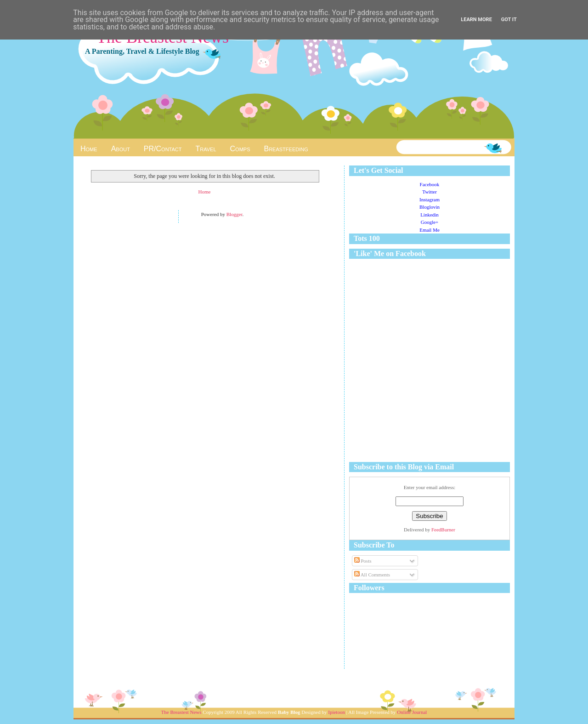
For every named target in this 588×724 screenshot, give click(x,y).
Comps (240, 149)
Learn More (476, 20)
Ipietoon (336, 712)
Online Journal (412, 712)
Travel (206, 149)
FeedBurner (443, 530)
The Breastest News (181, 712)
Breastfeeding (286, 149)
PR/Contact (163, 149)
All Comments (372, 575)
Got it (509, 20)
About (121, 149)
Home (89, 149)
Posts (363, 561)
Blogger (235, 214)
